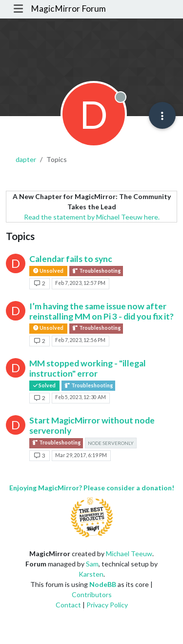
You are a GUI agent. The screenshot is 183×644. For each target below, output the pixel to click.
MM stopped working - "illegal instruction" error (88, 368)
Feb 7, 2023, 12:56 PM (80, 340)
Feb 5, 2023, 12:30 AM (81, 397)
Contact (68, 605)
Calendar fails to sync (71, 259)
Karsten (91, 574)
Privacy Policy (107, 605)
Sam (92, 564)
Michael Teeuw (129, 553)
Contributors (92, 594)
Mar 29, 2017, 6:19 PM (81, 455)
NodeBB (103, 584)
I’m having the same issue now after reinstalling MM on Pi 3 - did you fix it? (102, 311)
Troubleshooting (96, 271)
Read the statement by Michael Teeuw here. (92, 217)
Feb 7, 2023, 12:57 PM (80, 283)
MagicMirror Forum (68, 9)
